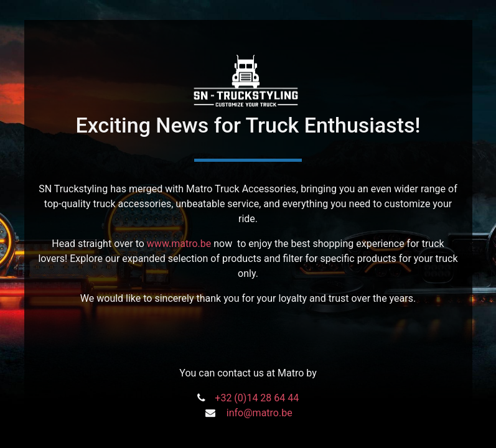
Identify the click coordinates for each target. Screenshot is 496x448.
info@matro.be (260, 413)
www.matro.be (179, 244)
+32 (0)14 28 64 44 (257, 398)
